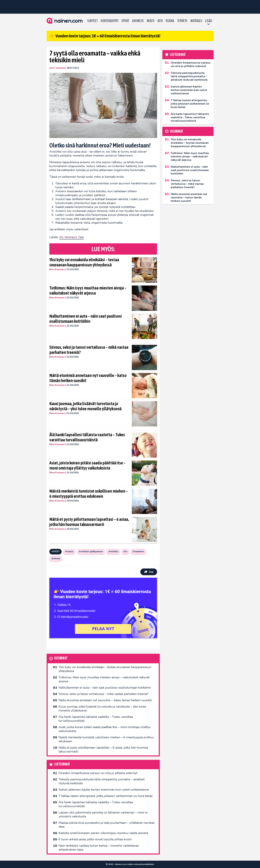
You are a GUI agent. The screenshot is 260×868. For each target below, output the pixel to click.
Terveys (182, 21)
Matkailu (196, 21)
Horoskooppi (110, 21)
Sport (125, 21)
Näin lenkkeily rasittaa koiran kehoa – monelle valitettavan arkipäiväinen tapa (99, 848)
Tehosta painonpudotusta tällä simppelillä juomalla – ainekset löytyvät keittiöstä (102, 781)
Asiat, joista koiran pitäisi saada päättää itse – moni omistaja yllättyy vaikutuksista (87, 465)
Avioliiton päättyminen (91, 552)
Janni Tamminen (58, 68)
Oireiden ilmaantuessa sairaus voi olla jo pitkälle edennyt (98, 773)
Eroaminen (138, 552)
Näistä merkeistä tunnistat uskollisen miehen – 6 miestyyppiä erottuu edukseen (89, 494)
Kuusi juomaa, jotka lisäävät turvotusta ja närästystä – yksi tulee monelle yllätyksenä (85, 406)
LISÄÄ (209, 21)
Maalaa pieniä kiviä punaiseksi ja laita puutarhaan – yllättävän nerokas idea (107, 825)
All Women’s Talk (72, 237)
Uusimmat (61, 658)
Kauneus (138, 21)
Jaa (149, 572)
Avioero (69, 552)
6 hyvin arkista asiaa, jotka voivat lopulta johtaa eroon (95, 839)
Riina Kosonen (57, 269)
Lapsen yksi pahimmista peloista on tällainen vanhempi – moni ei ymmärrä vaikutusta (103, 814)
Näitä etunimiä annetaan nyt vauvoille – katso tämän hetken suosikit (88, 378)
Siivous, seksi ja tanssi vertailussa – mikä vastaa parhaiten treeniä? (89, 350)
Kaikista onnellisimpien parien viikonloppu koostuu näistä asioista (103, 833)
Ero (125, 552)
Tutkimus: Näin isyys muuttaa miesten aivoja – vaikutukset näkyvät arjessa (88, 290)
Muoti (151, 21)
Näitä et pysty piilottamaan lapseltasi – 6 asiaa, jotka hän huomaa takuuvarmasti (89, 522)
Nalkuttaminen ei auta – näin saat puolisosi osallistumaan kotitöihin (86, 319)
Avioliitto (113, 552)
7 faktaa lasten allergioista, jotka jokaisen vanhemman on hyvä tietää (106, 796)
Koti (160, 21)
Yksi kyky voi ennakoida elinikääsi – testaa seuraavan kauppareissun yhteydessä (84, 262)
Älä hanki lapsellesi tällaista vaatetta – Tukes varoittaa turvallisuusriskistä (87, 437)
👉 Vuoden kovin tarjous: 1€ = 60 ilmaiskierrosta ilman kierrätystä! (105, 36)
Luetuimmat (62, 764)
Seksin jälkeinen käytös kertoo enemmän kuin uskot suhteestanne (104, 790)
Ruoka (170, 21)
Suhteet (92, 21)
